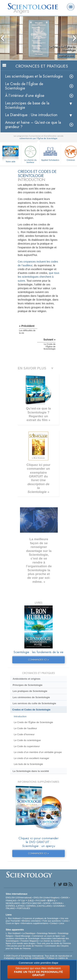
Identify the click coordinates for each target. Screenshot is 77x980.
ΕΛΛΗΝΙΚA (59, 906)
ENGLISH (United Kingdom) (47, 898)
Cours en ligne (12, 923)
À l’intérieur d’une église (25, 96)
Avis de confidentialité (35, 958)
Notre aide (11, 162)
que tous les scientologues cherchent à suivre (38, 277)
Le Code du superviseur (27, 746)
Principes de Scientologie (28, 685)
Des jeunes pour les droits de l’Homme (25, 946)
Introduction (20, 716)
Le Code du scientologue (27, 740)
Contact (54, 923)
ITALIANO (10, 908)
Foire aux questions (52, 921)
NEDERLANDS (13, 903)
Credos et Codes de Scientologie (31, 710)
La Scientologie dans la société (31, 771)
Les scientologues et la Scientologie (34, 76)
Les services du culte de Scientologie (34, 703)
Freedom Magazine (30, 941)
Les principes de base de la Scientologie (27, 105)
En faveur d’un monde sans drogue (36, 942)
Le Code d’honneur (24, 734)
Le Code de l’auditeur (25, 728)
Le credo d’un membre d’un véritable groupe (38, 752)
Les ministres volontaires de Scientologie (35, 937)
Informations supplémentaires (35, 923)
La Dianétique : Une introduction (31, 115)
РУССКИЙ (41, 901)
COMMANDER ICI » (38, 660)
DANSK (65, 898)
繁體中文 (52, 901)
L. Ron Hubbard (13, 918)
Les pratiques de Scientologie (30, 691)
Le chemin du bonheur (30, 154)
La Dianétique (29, 933)
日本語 (31, 901)
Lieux (62, 923)
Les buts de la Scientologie (28, 764)
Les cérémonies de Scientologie (31, 697)
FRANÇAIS (11, 901)
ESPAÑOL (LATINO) (15, 906)
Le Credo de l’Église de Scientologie (24, 86)
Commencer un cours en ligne (46, 936)
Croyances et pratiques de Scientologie (40, 918)
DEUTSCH (27, 903)
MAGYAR (37, 903)
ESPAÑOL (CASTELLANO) (39, 906)
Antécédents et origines (27, 679)
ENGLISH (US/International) (19, 898)
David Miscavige (23, 936)
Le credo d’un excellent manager (32, 758)
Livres (65, 921)
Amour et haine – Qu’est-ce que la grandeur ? (33, 125)
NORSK (47, 903)
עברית (22, 900)
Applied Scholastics (50, 153)
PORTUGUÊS (23, 908)
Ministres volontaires (31, 921)
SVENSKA (57, 903)
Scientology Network (46, 933)
